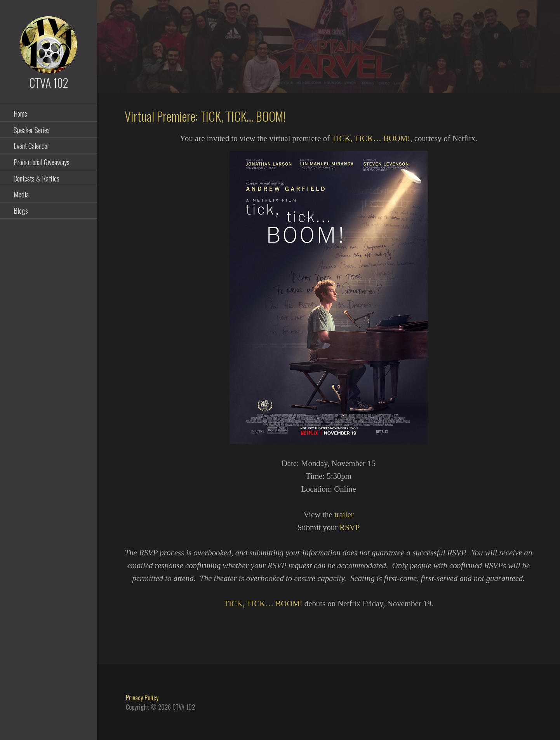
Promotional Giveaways (42, 162)
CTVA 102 (49, 83)
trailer (344, 514)
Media (21, 194)
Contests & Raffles (37, 178)
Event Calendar (31, 145)
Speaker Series (32, 129)
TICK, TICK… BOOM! (371, 138)
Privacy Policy (142, 698)
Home (20, 113)
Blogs (21, 210)
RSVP (350, 527)
